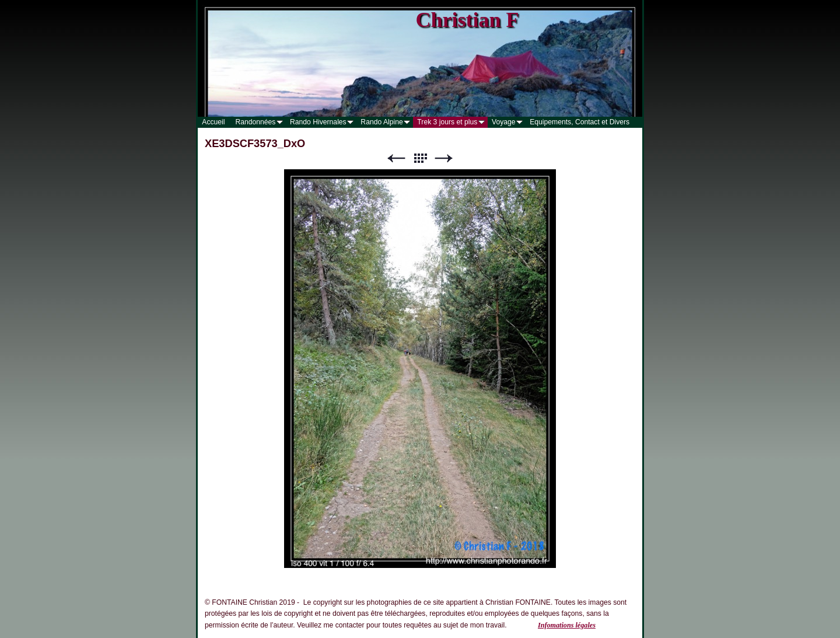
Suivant (444, 158)
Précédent (396, 158)
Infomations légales (567, 625)
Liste (420, 158)
